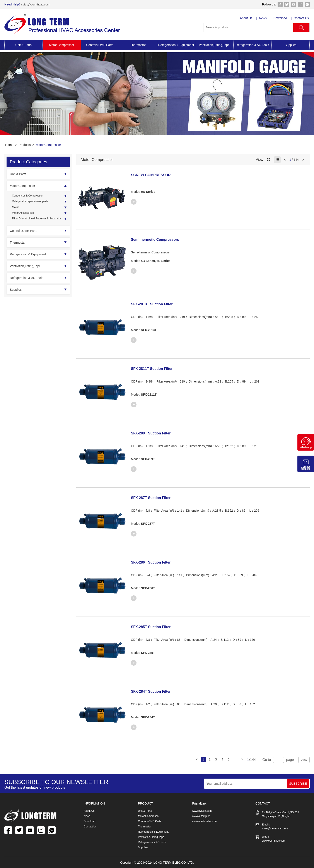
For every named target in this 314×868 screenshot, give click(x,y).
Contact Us (302, 18)
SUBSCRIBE (298, 784)
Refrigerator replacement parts (33, 203)
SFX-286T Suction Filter (155, 562)
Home (9, 145)
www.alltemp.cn (201, 816)
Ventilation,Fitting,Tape (214, 45)
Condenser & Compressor (30, 196)
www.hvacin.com (202, 811)
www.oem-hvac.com (274, 841)
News (264, 18)
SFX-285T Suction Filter (155, 627)
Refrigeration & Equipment (176, 45)
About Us (247, 18)
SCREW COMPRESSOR (155, 175)
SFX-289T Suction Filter (155, 433)
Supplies (291, 45)
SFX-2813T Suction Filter (157, 304)
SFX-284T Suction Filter (155, 691)
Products (25, 145)
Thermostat (138, 45)
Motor (16, 209)
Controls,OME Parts (100, 45)
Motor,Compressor (62, 45)
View (304, 760)
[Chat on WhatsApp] (306, 449)
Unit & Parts (23, 45)
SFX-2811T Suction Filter (157, 368)
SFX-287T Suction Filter (155, 497)
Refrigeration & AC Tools (252, 45)
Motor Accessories (24, 216)
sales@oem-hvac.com (36, 4)
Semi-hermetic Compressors (160, 239)
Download (281, 18)
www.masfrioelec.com (205, 821)
